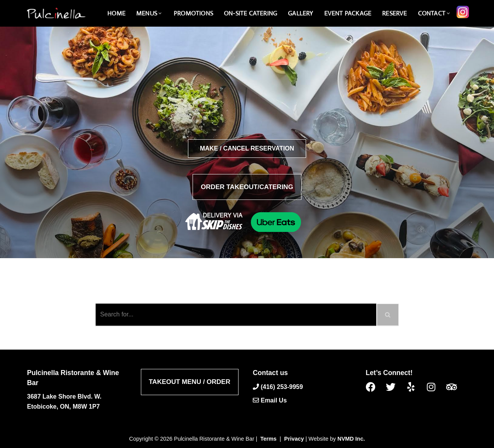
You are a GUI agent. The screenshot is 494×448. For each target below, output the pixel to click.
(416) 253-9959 (282, 386)
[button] (160, 13)
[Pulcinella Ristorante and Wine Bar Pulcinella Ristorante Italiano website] (56, 13)
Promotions (193, 13)
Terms (269, 439)
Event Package (348, 13)
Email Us (274, 400)
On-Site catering (250, 13)
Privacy (294, 439)
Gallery (300, 13)
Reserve (394, 13)
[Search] (236, 315)
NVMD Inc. (351, 439)
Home (116, 13)
